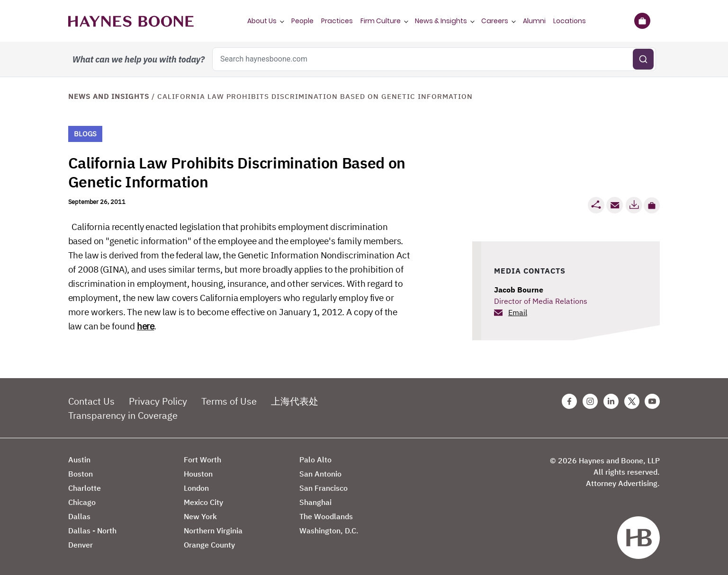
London (196, 488)
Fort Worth (202, 460)
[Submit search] (643, 59)
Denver (81, 545)
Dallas (79, 516)
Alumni (534, 21)
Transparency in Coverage (123, 415)
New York (200, 516)
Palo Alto (315, 460)
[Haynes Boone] (131, 21)
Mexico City (203, 502)
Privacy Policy (158, 401)
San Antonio (320, 474)
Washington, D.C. (329, 531)
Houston (198, 474)
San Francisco (324, 488)
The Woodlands (326, 516)
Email (518, 312)
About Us (262, 21)
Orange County (209, 545)
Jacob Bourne (519, 290)
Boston (81, 474)
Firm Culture (381, 21)
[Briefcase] (643, 21)
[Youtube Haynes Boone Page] (652, 401)
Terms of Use (229, 401)
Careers (495, 21)
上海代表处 (295, 401)
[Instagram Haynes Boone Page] (590, 401)
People (302, 21)
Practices (337, 21)
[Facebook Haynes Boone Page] (569, 401)
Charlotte (85, 488)
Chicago (82, 502)
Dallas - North (92, 531)
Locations (570, 21)
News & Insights (441, 21)
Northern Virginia (213, 531)
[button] (652, 205)
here (145, 326)
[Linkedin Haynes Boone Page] (611, 401)
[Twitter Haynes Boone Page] (632, 401)
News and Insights (109, 96)
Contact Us (91, 401)
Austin (79, 460)
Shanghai (315, 502)
